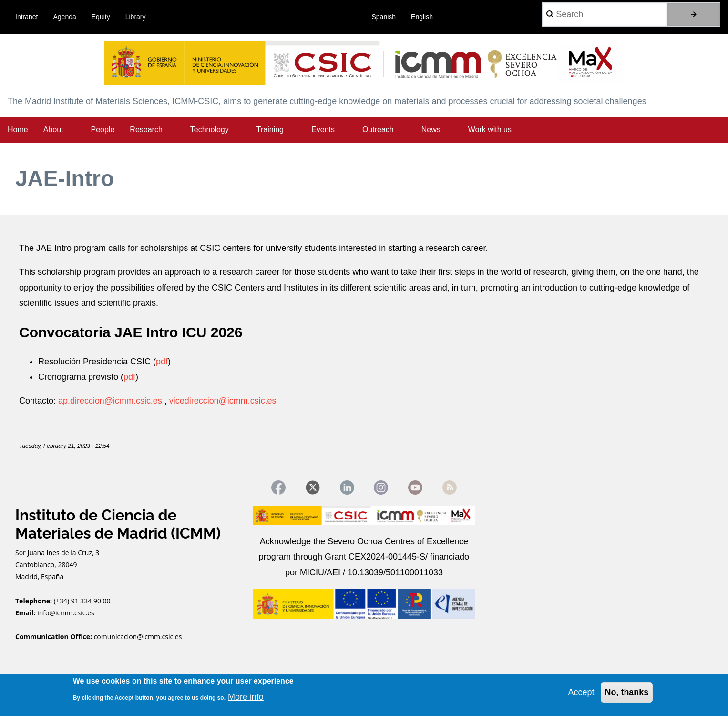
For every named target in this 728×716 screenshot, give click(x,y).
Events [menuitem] (323, 130)
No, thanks (626, 692)
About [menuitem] (53, 130)
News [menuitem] (431, 130)
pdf (162, 362)
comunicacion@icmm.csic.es (138, 637)
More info (246, 697)
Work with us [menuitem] (490, 130)
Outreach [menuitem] (378, 130)
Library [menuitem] (136, 17)
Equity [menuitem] (101, 17)
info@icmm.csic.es (67, 613)
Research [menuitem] (146, 130)
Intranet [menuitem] (26, 17)
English (422, 17)
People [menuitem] (103, 130)
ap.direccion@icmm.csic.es (110, 401)
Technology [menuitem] (210, 130)
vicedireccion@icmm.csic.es (223, 401)
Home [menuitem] (18, 130)
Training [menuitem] (270, 130)
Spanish (384, 17)
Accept (581, 692)
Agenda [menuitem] (65, 17)
